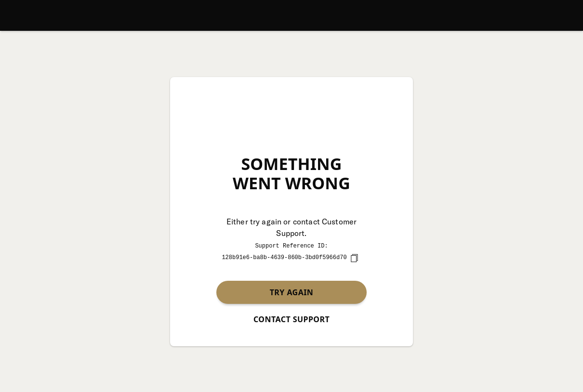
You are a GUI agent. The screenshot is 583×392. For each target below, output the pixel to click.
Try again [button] (292, 292)
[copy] (354, 258)
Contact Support (291, 319)
